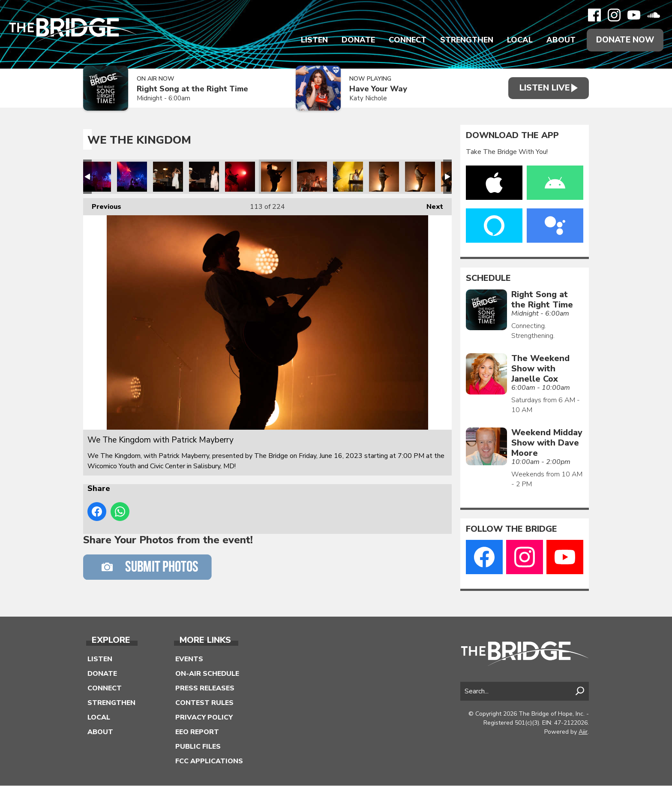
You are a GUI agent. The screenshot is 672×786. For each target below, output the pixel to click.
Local (517, 40)
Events (189, 660)
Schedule (488, 279)
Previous (102, 205)
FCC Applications (209, 762)
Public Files (198, 747)
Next (430, 205)
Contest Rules (204, 703)
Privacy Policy (204, 718)
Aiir (583, 732)
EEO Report (197, 732)
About (558, 40)
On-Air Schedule (207, 674)
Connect (405, 40)
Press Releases (205, 689)
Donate (355, 40)
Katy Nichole (364, 99)
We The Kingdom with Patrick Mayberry (96, 177)
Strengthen (464, 40)
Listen (311, 40)
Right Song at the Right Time (192, 89)
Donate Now (624, 40)
